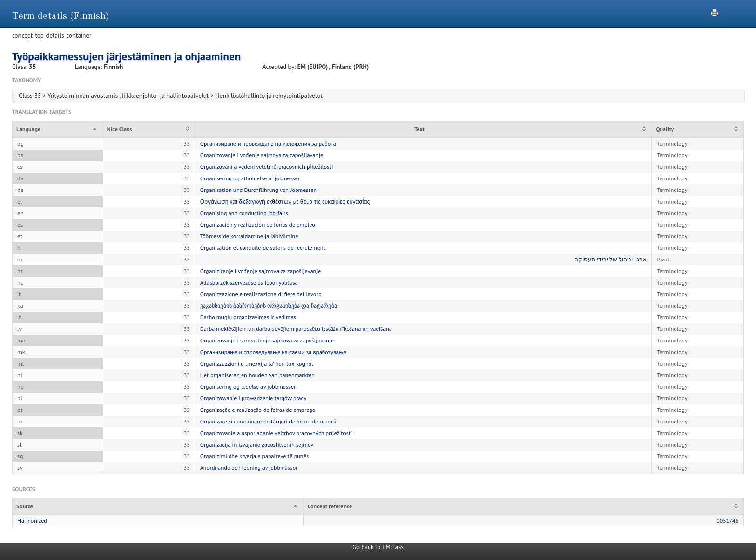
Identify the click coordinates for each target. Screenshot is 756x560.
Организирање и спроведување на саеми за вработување (273, 352)
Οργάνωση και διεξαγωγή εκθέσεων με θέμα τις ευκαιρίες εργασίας (285, 201)
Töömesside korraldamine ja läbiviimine (249, 236)
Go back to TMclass (378, 547)
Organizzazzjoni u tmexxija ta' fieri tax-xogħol (257, 363)
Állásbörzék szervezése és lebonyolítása (249, 282)
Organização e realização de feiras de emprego (258, 410)
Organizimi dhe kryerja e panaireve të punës (255, 456)
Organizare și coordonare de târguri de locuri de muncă (268, 421)
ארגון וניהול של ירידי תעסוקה (611, 259)
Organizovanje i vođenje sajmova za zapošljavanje (262, 155)
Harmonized (32, 521)
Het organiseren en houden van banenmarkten (257, 375)
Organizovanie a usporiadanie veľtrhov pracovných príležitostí (276, 433)
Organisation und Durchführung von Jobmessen (258, 190)
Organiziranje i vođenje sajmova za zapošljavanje (261, 271)
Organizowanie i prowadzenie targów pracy (253, 398)
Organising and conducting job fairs (244, 213)
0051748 (728, 521)
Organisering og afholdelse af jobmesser (250, 178)
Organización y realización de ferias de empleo (258, 225)
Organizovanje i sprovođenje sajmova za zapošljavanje (267, 340)
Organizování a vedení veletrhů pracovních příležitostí (267, 167)
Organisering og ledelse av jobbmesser (248, 387)
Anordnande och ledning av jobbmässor (249, 468)
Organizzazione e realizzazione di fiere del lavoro (261, 294)
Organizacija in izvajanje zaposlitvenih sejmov (257, 444)
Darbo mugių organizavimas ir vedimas (248, 317)
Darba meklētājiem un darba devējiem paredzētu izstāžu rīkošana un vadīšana (296, 329)
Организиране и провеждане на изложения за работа (268, 143)
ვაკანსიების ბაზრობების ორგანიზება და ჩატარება (269, 306)
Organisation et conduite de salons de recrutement (263, 248)
